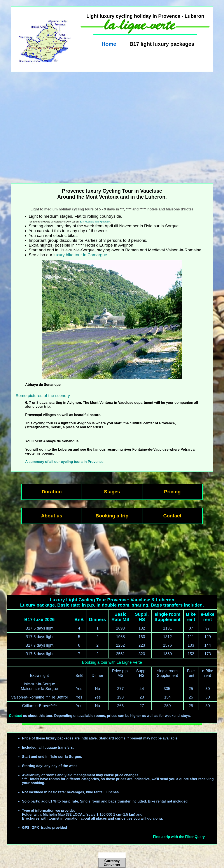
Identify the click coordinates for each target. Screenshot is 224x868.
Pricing (172, 492)
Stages (112, 492)
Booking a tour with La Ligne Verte (112, 662)
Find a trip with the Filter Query (179, 837)
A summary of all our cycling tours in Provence (64, 462)
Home (109, 44)
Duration (52, 492)
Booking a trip (112, 516)
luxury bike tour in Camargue (80, 255)
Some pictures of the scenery (43, 396)
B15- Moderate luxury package (95, 222)
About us (52, 516)
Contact (172, 516)
